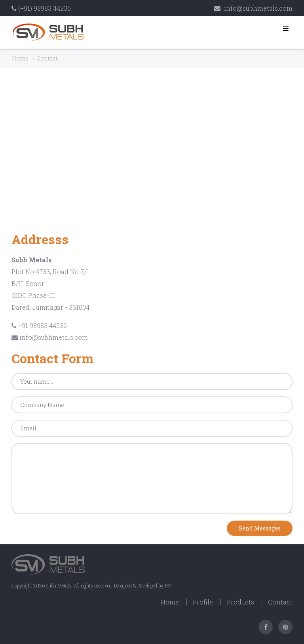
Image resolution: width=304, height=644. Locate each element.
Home (20, 58)
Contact (280, 602)
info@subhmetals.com (253, 8)
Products (240, 602)
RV (168, 585)
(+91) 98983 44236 (41, 8)
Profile (203, 602)
